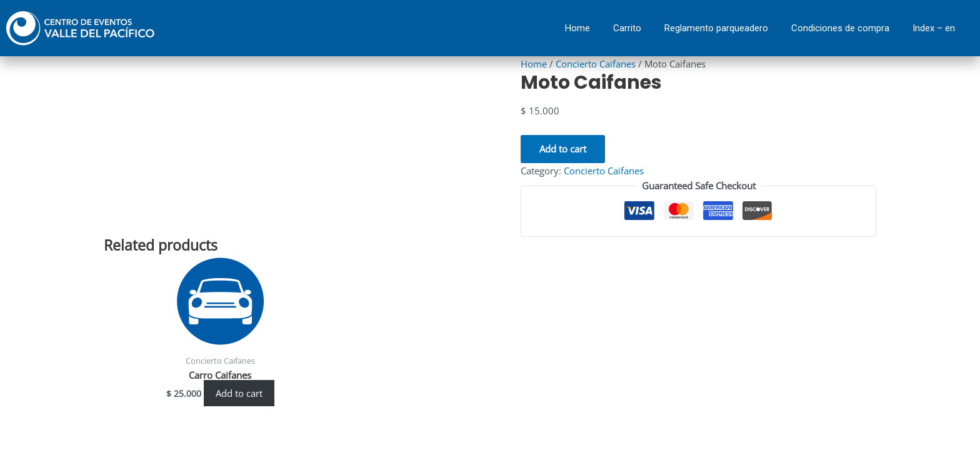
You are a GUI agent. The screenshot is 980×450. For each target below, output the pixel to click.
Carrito (627, 28)
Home (577, 28)
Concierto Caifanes (596, 64)
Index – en (934, 28)
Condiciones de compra (840, 28)
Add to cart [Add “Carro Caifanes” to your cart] (239, 393)
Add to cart (563, 148)
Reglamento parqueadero (716, 28)
